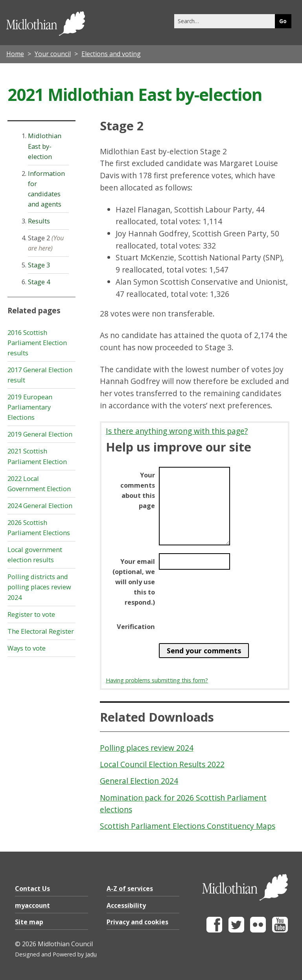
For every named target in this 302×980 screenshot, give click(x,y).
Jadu (91, 954)
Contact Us (32, 889)
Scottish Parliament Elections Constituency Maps (188, 826)
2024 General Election (40, 506)
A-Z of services (130, 889)
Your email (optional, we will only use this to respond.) (134, 582)
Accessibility (126, 905)
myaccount (32, 905)
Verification (136, 627)
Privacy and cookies (137, 922)
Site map (29, 922)
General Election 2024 (139, 781)
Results (39, 221)
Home (15, 54)
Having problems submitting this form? (157, 680)
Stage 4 (39, 282)
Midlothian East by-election (45, 146)
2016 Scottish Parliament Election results (37, 343)
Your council (53, 54)
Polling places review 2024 (147, 748)
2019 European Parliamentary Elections (30, 407)
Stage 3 (39, 265)
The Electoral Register (41, 631)
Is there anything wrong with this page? (177, 431)
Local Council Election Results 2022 (162, 764)
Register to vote (31, 614)
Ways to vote (27, 648)
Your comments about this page (138, 490)
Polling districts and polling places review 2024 (39, 587)
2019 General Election (40, 434)
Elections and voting (111, 54)
